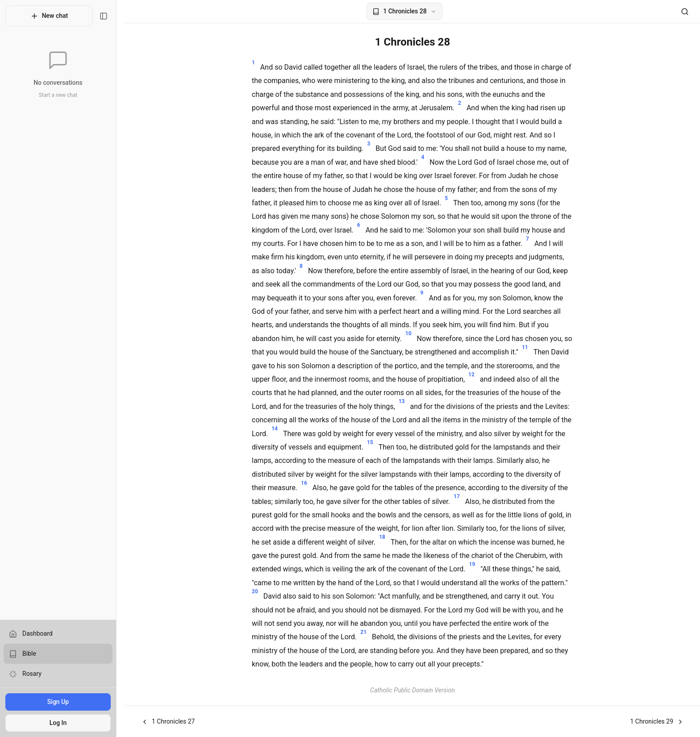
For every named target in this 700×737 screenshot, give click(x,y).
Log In (62, 723)
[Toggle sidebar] (112, 16)
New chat (53, 16)
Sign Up (62, 702)
